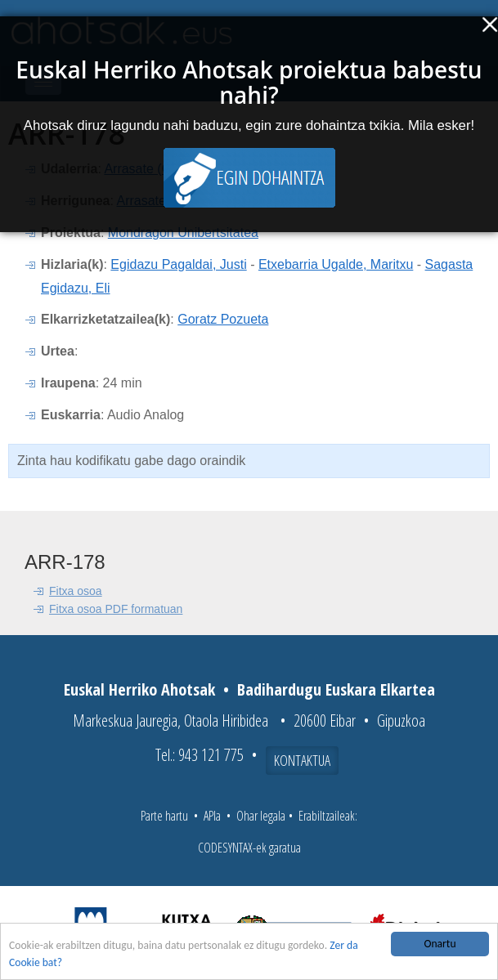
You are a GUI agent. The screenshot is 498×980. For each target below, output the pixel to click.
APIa (212, 816)
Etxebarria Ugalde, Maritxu (336, 264)
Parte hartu (164, 816)
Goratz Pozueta (223, 319)
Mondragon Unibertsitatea (183, 233)
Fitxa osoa (76, 591)
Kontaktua (302, 760)
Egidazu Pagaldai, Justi (178, 264)
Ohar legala (261, 816)
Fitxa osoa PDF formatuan (116, 609)
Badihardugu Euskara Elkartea (336, 689)
